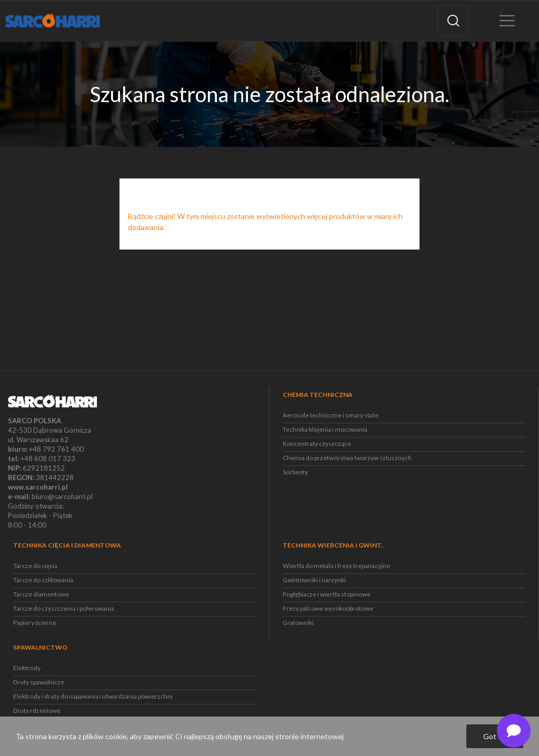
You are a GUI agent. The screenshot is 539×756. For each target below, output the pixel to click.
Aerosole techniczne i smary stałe (331, 415)
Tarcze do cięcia (35, 566)
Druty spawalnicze (39, 682)
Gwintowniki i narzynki (314, 580)
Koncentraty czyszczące (317, 444)
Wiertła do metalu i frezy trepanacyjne (336, 566)
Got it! (495, 736)
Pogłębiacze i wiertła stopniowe (327, 594)
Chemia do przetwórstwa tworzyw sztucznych (347, 458)
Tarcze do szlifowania (43, 580)
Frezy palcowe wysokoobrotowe (328, 608)
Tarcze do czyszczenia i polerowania (64, 608)
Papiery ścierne (35, 623)
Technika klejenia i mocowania (325, 429)
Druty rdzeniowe (37, 710)
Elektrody (27, 668)
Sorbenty (295, 472)
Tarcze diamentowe (41, 594)
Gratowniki (298, 623)
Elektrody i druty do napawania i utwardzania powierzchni (93, 696)
